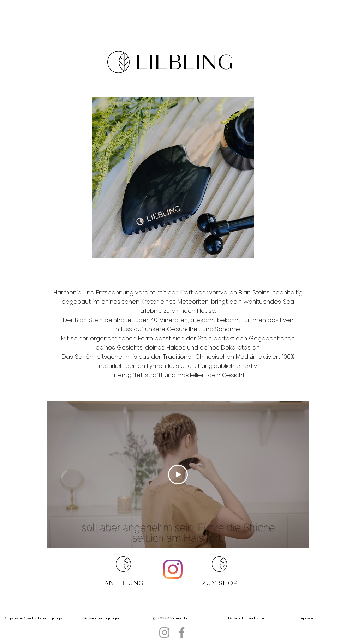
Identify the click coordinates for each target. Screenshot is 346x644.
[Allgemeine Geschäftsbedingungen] (34, 618)
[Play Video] (178, 475)
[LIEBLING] (185, 62)
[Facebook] (182, 633)
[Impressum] (308, 618)
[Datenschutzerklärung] (248, 618)
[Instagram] (173, 569)
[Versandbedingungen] (102, 618)
